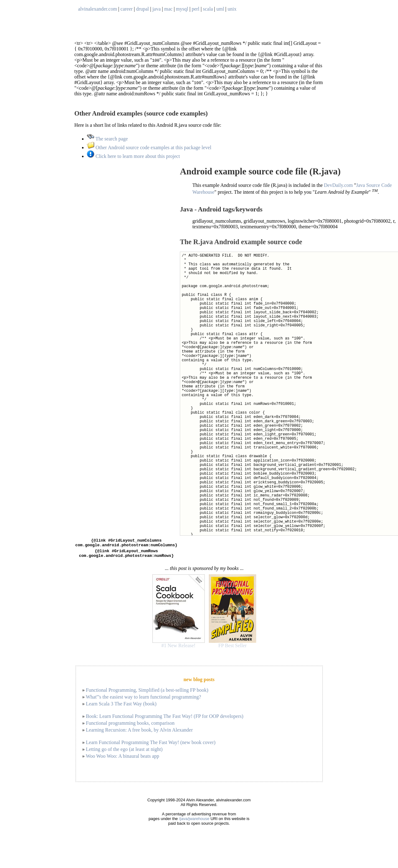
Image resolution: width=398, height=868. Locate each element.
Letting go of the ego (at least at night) (124, 753)
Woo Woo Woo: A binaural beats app (122, 760)
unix (232, 9)
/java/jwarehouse (194, 822)
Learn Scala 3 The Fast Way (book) (121, 707)
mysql (182, 9)
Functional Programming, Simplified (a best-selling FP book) (147, 694)
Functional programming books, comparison (130, 727)
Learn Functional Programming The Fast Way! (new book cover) (151, 746)
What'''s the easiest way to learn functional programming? (143, 701)
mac (168, 9)
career (127, 9)
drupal (143, 9)
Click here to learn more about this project (134, 156)
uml (220, 9)
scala (208, 9)
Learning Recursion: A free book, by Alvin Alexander (139, 734)
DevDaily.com (338, 185)
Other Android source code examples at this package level (149, 147)
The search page (108, 139)
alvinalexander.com (98, 9)
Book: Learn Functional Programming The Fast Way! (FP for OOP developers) (165, 720)
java (157, 9)
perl (196, 9)
